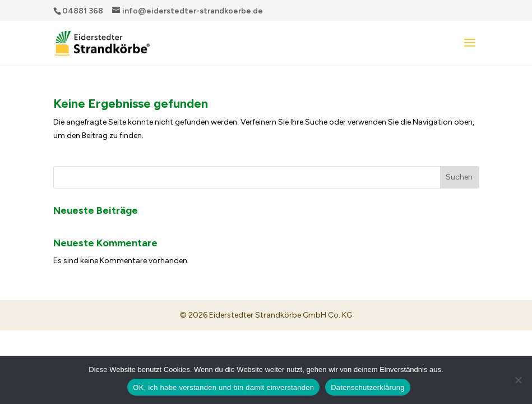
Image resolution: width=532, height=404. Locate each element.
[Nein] (518, 380)
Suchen (459, 177)
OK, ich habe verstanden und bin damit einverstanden (223, 387)
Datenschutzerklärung (367, 387)
